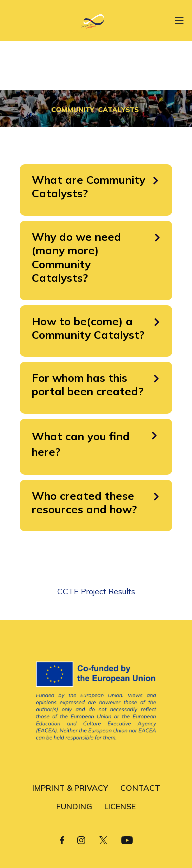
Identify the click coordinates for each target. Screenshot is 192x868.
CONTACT (140, 788)
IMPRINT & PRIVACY (70, 788)
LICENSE (120, 806)
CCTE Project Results (96, 591)
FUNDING (74, 806)
